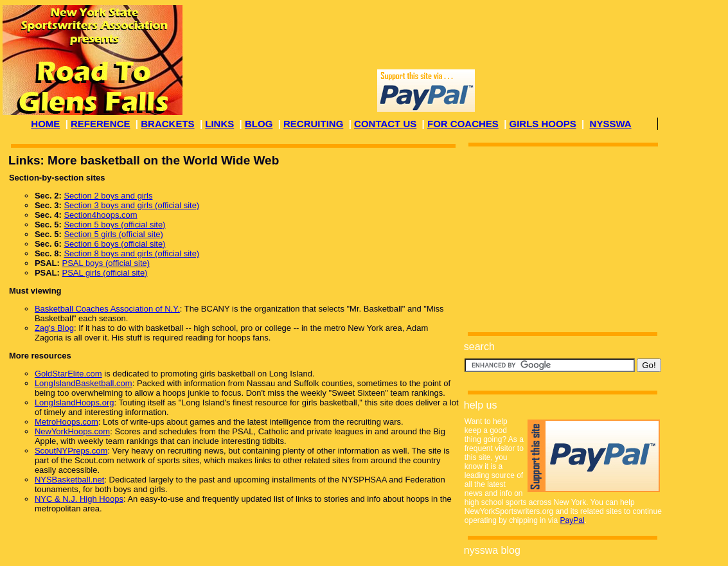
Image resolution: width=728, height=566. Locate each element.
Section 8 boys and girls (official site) (131, 253)
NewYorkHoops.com (72, 431)
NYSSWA (611, 124)
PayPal (573, 520)
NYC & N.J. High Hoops (79, 499)
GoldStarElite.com (68, 374)
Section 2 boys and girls (108, 196)
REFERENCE (101, 124)
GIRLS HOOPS (543, 124)
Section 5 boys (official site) (114, 225)
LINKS (219, 124)
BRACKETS (167, 124)
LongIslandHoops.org (75, 402)
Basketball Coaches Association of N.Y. (107, 309)
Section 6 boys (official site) (114, 244)
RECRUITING (313, 124)
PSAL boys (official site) (106, 263)
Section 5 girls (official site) (113, 234)
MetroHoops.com (67, 422)
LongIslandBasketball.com (84, 383)
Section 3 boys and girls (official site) (131, 205)
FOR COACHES (463, 124)
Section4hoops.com (100, 215)
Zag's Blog (54, 328)
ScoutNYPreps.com (71, 451)
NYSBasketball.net (69, 480)
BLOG (259, 124)
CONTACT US (385, 124)
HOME (45, 124)
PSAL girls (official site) (105, 273)
